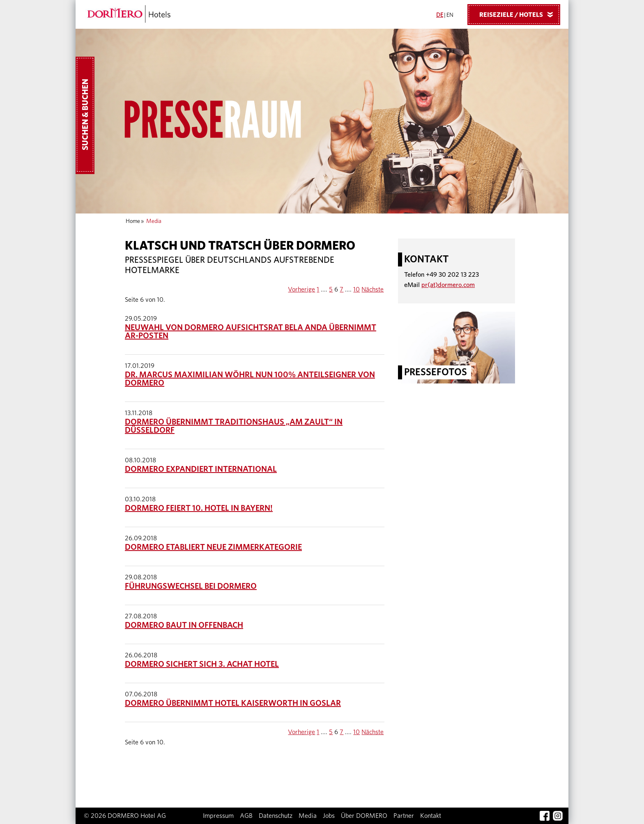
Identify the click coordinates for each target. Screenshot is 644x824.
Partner (404, 816)
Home (133, 221)
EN (450, 15)
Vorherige (301, 289)
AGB (246, 816)
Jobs (329, 816)
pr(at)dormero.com (448, 285)
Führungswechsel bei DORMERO (191, 586)
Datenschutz (276, 816)
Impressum (218, 816)
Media (308, 816)
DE (440, 15)
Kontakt (431, 816)
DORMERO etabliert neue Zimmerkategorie (213, 547)
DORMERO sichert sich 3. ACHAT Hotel (202, 664)
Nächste (373, 289)
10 (356, 289)
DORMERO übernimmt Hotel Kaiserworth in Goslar (233, 703)
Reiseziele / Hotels (519, 14)
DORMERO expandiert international (201, 469)
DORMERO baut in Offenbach (184, 625)
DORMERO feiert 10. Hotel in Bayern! (199, 508)
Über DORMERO (364, 816)
